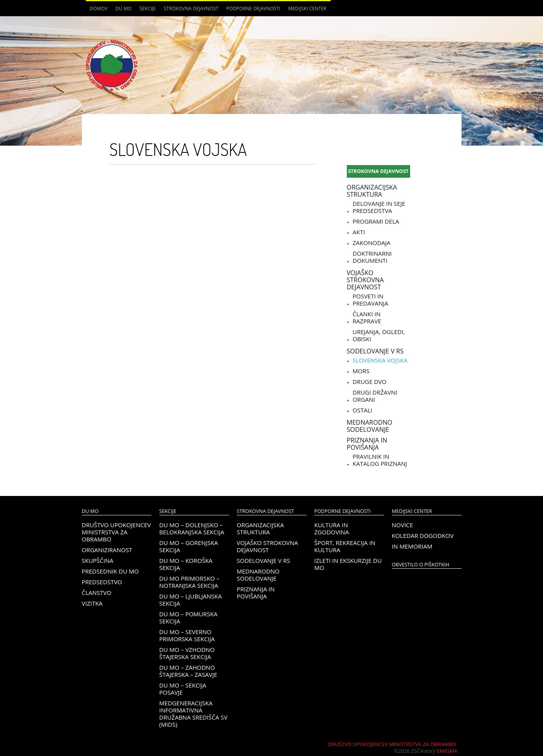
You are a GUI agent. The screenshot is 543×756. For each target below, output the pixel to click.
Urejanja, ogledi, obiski (379, 335)
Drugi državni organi (375, 396)
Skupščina (98, 560)
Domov (99, 9)
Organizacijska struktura (372, 191)
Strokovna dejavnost (191, 9)
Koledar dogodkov (423, 536)
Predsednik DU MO (110, 571)
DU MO (124, 9)
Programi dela (376, 221)
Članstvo (97, 593)
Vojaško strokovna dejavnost (365, 280)
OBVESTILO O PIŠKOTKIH (421, 565)
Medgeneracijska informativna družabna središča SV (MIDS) (194, 714)
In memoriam (412, 546)
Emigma (447, 751)
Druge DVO (370, 382)
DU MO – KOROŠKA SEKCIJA (186, 564)
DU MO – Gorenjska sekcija (189, 546)
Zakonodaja (372, 243)
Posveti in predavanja (371, 300)
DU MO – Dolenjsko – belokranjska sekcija (192, 528)
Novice (403, 525)
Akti (359, 232)
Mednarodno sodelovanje (370, 426)
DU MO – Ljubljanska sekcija (191, 600)
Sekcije (148, 9)
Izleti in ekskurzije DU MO (348, 564)
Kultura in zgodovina (332, 528)
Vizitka (92, 603)
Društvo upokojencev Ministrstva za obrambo (116, 532)
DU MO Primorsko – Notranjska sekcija (189, 582)
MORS (361, 371)
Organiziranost (107, 550)
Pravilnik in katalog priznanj (380, 460)
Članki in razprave (367, 317)
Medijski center (307, 9)
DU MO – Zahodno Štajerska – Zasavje (188, 671)
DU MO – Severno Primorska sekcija (187, 635)
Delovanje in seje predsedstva (379, 207)
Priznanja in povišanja (367, 444)
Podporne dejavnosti (253, 9)
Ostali (363, 410)
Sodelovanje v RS (375, 351)
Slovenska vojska (380, 360)
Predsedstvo (102, 582)
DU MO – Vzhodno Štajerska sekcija (187, 653)
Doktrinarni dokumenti (372, 257)
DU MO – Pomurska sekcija (188, 617)
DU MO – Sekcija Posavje (183, 689)
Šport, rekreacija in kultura (345, 546)
